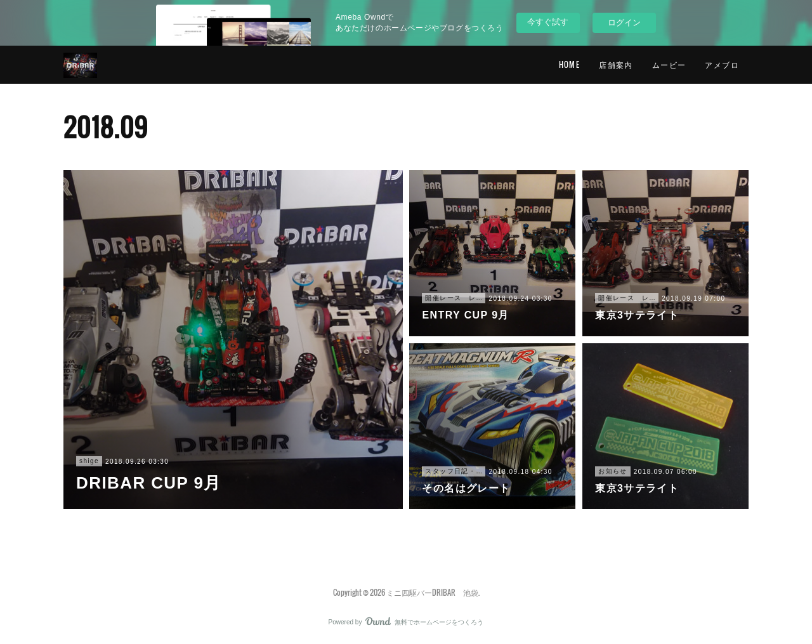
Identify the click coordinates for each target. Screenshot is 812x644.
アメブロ (722, 64)
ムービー (669, 64)
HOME (570, 64)
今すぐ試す (548, 22)
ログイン (624, 23)
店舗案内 (616, 64)
